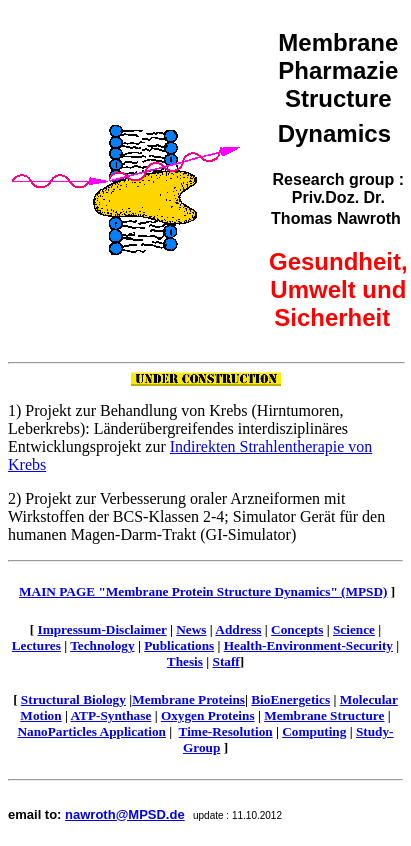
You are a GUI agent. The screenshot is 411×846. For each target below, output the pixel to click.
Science (354, 629)
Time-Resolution (226, 731)
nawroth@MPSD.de (125, 814)
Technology (102, 645)
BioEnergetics (290, 699)
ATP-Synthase (110, 715)
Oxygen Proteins (208, 715)
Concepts (297, 629)
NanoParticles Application (91, 731)
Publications (179, 645)
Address (238, 629)
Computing (314, 731)
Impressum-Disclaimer (102, 629)
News (191, 629)
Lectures (36, 645)
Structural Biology (73, 699)
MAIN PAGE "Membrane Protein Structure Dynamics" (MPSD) (203, 591)
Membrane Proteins (188, 699)
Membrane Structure (324, 715)
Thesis (185, 661)
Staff (226, 661)
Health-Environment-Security (308, 645)
